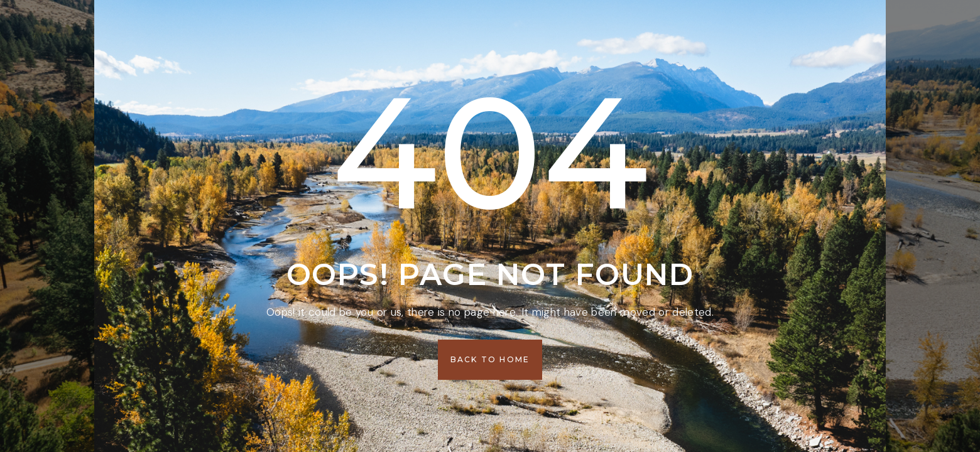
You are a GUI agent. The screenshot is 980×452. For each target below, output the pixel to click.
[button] (490, 360)
